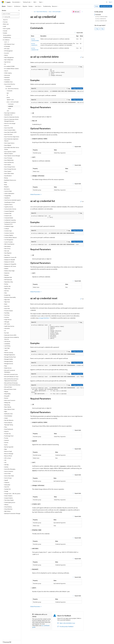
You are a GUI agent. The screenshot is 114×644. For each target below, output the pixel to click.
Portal (97, 6)
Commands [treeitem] (8, 86)
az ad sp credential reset (101, 21)
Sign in (111, 2)
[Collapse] (19, 10)
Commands (98, 15)
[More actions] (82, 12)
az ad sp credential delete (101, 17)
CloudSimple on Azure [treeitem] (10, 202)
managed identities (44, 318)
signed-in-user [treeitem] (10, 100)
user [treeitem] (8, 111)
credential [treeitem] (10, 106)
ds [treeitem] (7, 95)
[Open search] (107, 2)
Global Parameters (36, 194)
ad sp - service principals (55, 12)
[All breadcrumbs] (32, 12)
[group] (57, 91)
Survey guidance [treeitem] (7, 35)
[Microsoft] (3, 2)
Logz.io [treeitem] (6, 350)
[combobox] (11, 14)
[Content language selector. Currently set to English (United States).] (9, 642)
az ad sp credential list (101, 19)
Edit (82, 57)
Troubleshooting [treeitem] (7, 37)
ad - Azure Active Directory (41, 12)
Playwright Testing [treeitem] (9, 425)
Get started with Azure (106, 6)
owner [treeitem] (10, 108)
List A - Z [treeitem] (7, 42)
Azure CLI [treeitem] (5, 20)
